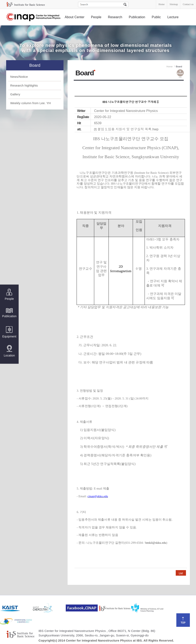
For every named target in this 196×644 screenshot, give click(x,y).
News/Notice (19, 77)
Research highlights (24, 85)
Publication (137, 17)
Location (9, 351)
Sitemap (174, 4)
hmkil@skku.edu (156, 543)
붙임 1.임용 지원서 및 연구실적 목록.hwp (128, 129)
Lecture (173, 17)
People (96, 17)
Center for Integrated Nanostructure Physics (34, 17)
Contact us (188, 4)
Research (115, 17)
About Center (75, 17)
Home (162, 4)
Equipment (9, 332)
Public (156, 17)
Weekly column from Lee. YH (31, 103)
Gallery (15, 94)
